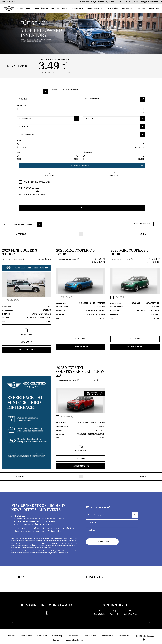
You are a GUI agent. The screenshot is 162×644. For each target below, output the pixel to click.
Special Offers (127, 8)
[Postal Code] (48, 99)
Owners (65, 8)
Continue (102, 539)
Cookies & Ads (90, 633)
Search (82, 207)
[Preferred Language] (112, 512)
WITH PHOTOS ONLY (29, 189)
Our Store (55, 8)
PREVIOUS (22, 233)
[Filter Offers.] (32, 91)
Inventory (141, 8)
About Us (12, 633)
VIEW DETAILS (26, 340)
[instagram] (47, 610)
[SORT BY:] (27, 224)
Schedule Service (94, 8)
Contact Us (42, 633)
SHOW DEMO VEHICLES (32, 194)
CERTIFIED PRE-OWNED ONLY (34, 182)
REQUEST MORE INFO (26, 348)
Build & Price (154, 8)
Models (19, 8)
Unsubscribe (73, 633)
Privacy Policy (107, 633)
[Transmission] (48, 119)
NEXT (142, 233)
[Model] (81, 127)
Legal (68, 73)
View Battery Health (81, 446)
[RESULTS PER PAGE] (157, 223)
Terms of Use (124, 633)
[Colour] (114, 119)
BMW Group (57, 633)
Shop (28, 8)
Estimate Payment (26, 331)
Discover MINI (77, 8)
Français (57, 637)
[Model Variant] (81, 134)
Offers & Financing (41, 8)
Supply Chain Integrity (75, 637)
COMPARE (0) (13, 299)
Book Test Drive (111, 8)
